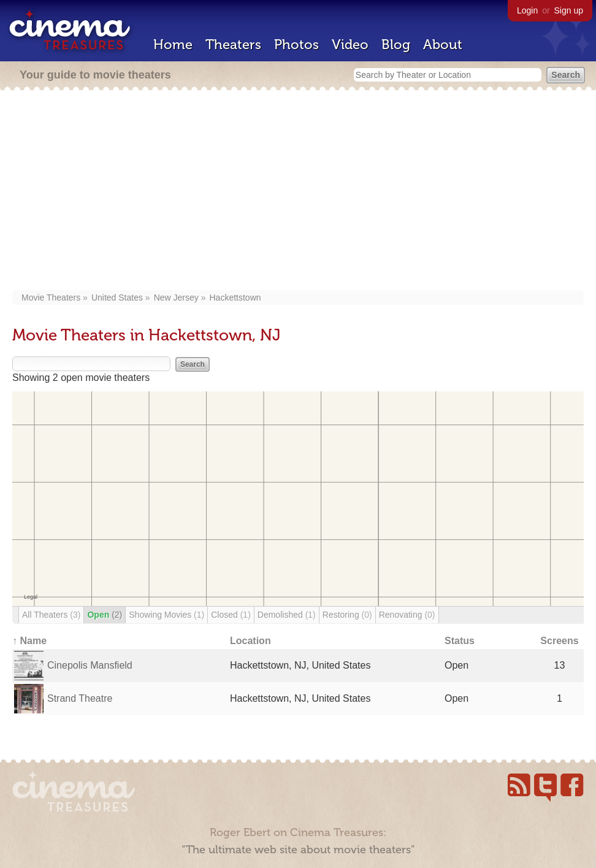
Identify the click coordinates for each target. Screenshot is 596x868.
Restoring (347, 615)
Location (250, 641)
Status (460, 641)
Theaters (233, 44)
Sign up (569, 10)
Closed (231, 615)
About (443, 44)
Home (173, 44)
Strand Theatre (80, 698)
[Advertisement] (298, 191)
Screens (559, 641)
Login (527, 10)
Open (105, 615)
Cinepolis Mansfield (90, 665)
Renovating (407, 615)
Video (350, 44)
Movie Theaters (51, 298)
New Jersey (176, 298)
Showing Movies (166, 615)
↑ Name (29, 641)
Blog (396, 44)
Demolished (287, 615)
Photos (296, 44)
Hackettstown (235, 298)
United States (117, 298)
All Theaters (51, 615)
